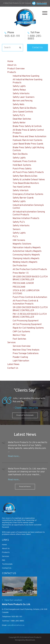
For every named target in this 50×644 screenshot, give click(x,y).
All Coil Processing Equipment (27, 324)
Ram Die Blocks (20, 154)
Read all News (25, 487)
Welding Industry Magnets (25, 262)
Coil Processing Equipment (26, 321)
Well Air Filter (19, 335)
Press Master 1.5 (21, 273)
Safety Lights (19, 86)
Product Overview (16, 69)
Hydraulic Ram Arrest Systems (27, 140)
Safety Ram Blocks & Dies (25, 176)
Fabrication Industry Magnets (27, 248)
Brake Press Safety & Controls (27, 126)
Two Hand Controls (22, 187)
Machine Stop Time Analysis (26, 350)
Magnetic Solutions (22, 244)
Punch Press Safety (22, 169)
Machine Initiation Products (26, 218)
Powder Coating (20, 357)
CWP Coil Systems (21, 332)
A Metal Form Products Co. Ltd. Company (17, 3)
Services (11, 343)
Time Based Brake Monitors (26, 183)
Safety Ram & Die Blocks (25, 108)
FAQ (4, 560)
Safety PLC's (19, 115)
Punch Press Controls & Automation (30, 297)
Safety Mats (18, 105)
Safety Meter (19, 123)
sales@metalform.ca (16, 625)
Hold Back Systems (22, 165)
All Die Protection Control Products (30, 269)
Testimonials (7, 564)
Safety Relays (19, 90)
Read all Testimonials (25, 415)
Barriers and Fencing (23, 101)
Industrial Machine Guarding (26, 76)
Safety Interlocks (21, 94)
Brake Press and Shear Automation (29, 137)
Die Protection (20, 266)
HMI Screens (19, 240)
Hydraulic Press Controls (24, 161)
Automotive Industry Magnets (27, 251)
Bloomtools (30, 642)
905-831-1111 (12, 35)
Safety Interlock (21, 191)
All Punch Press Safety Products (28, 172)
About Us (12, 65)
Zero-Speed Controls (23, 112)
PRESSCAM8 (19, 287)
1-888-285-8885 (35, 36)
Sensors (17, 229)
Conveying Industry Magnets (26, 255)
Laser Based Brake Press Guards (28, 144)
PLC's (15, 237)
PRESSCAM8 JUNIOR (23, 283)
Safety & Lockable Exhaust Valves (29, 180)
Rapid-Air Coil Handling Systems (28, 328)
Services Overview (22, 346)
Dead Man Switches (22, 119)
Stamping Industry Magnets (26, 259)
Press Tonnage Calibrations (26, 354)
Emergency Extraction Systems (28, 194)
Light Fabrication (21, 361)
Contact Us (37, 48)
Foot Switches (19, 339)
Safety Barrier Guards (23, 198)
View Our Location (13, 600)
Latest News (13, 364)
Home (10, 61)
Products (12, 72)
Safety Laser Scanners (24, 97)
